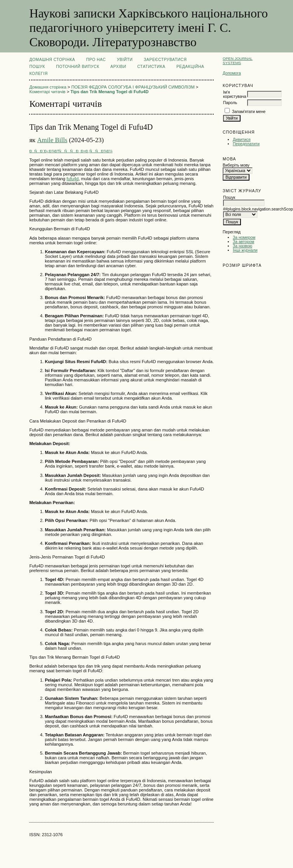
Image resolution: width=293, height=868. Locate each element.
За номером (244, 237)
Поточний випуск (78, 67)
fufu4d (72, 179)
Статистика (151, 67)
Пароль (230, 103)
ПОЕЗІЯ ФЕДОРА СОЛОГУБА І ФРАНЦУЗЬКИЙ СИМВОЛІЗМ (133, 87)
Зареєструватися (165, 60)
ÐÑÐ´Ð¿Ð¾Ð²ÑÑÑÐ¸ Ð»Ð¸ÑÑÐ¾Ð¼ (71, 151)
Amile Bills (52, 140)
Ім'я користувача (235, 94)
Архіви (118, 67)
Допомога (232, 73)
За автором (243, 242)
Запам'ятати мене (249, 112)
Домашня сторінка (52, 60)
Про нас (96, 60)
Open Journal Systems (238, 61)
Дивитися (242, 140)
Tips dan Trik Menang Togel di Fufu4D (109, 92)
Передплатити (246, 144)
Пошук (37, 67)
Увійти (125, 60)
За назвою (242, 246)
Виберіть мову (236, 165)
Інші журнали (245, 250)
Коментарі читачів (47, 92)
